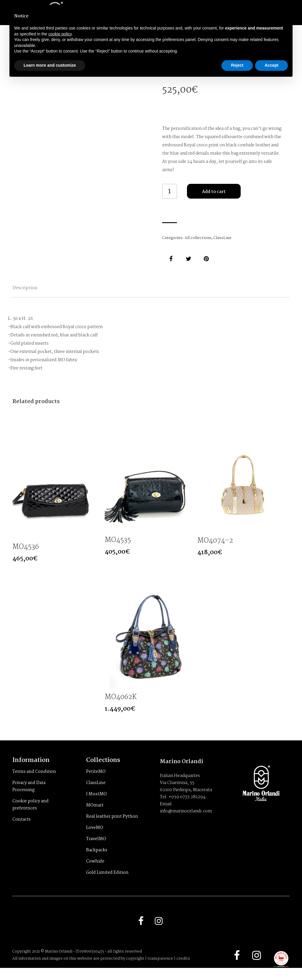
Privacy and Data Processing (29, 797)
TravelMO (96, 849)
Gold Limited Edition (107, 883)
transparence (160, 971)
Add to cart (214, 192)
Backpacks (97, 860)
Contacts (22, 830)
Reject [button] (237, 65)
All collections (198, 238)
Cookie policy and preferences (31, 815)
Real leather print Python (112, 827)
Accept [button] (271, 65)
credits (183, 971)
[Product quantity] (170, 191)
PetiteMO (96, 782)
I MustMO (96, 804)
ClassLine (223, 238)
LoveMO (95, 838)
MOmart (95, 816)
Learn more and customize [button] (50, 65)
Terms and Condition (34, 782)
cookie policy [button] (60, 34)
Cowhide (95, 872)
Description (38, 292)
